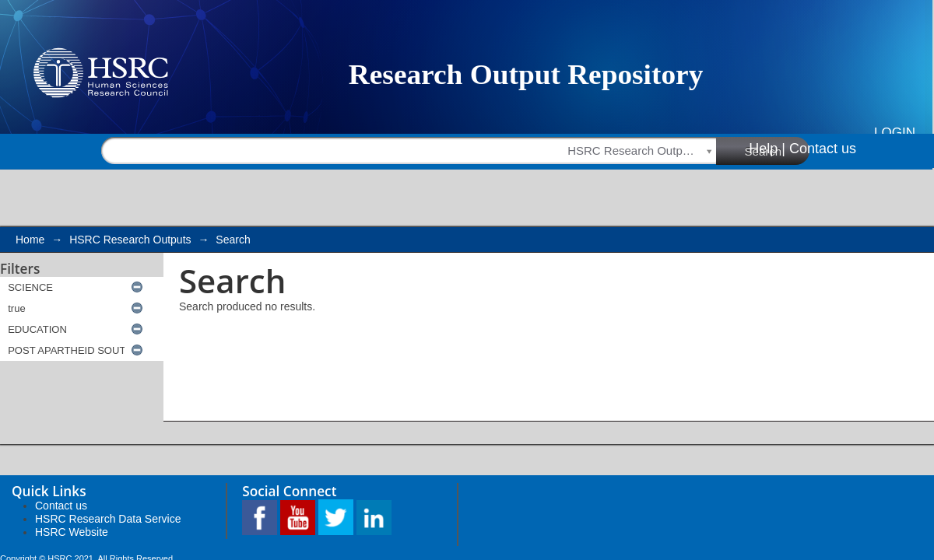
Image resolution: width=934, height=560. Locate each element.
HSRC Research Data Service (108, 519)
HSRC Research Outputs (130, 240)
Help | (767, 149)
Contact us (823, 149)
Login (895, 133)
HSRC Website (72, 532)
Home (30, 240)
